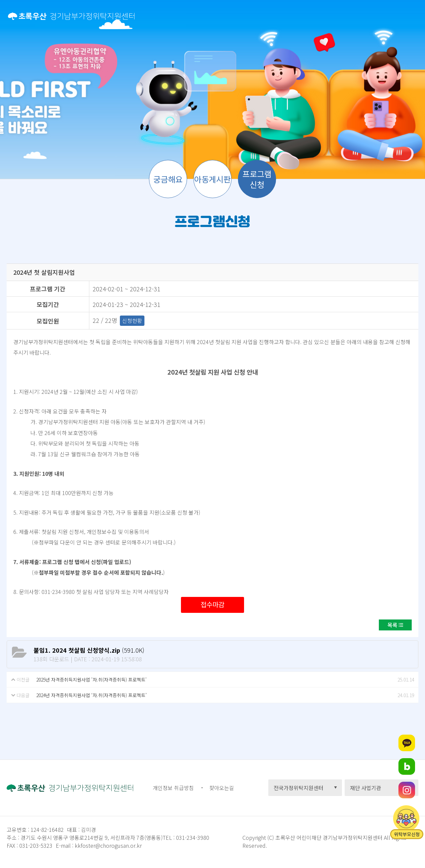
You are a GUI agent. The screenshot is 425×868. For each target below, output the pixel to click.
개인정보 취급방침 (173, 788)
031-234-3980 (192, 837)
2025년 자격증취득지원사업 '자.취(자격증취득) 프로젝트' (91, 680)
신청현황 (132, 321)
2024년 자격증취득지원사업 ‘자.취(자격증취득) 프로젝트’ (91, 695)
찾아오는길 (222, 788)
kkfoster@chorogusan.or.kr (108, 845)
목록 (392, 625)
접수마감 (212, 604)
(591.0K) (89, 650)
